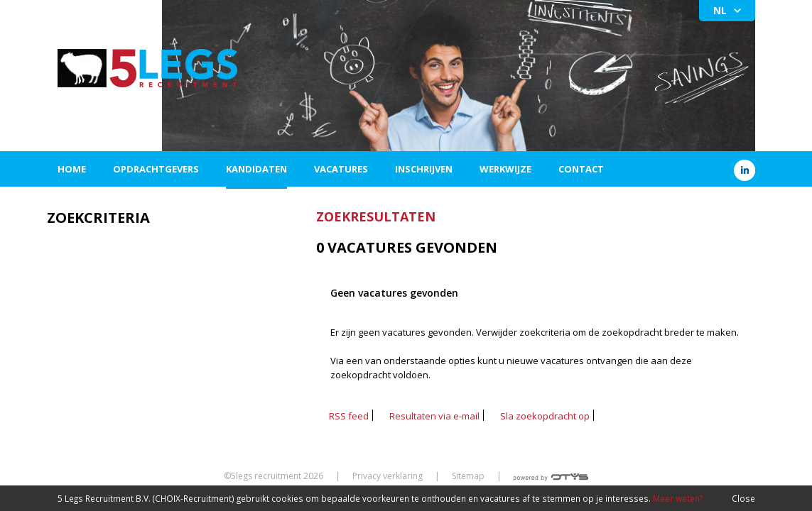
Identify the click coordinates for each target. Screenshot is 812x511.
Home (72, 169)
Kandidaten (256, 169)
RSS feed (349, 416)
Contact (581, 169)
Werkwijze (505, 169)
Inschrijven (424, 169)
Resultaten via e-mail (434, 416)
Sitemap (468, 476)
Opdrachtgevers (156, 169)
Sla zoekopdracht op (545, 416)
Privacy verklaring (388, 476)
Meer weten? (678, 498)
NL (720, 10)
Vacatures (341, 169)
